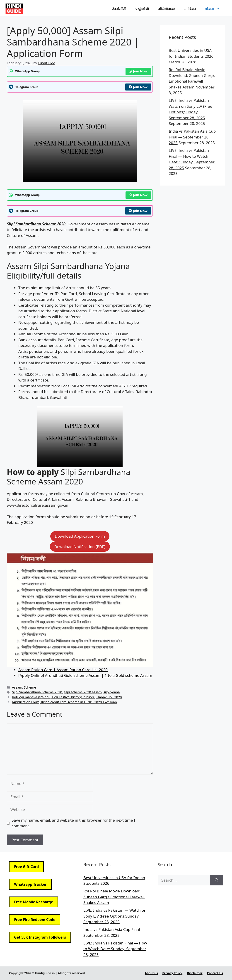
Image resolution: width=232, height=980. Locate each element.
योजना (215, 9)
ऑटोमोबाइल (167, 9)
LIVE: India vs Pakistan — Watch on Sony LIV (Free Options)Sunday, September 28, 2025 (115, 916)
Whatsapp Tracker (30, 884)
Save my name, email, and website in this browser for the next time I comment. (74, 823)
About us (151, 973)
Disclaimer (195, 973)
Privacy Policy (173, 973)
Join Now (138, 71)
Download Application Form (80, 536)
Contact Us (215, 973)
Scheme (30, 687)
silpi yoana (112, 692)
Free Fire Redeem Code (35, 920)
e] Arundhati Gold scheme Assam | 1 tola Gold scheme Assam (96, 675)
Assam (17, 687)
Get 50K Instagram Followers (40, 937)
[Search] (216, 880)
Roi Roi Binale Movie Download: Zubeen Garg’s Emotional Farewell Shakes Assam (114, 897)
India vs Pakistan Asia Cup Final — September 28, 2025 (192, 137)
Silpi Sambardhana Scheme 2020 (37, 692)
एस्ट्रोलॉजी (142, 9)
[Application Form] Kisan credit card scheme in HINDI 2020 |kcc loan (64, 702)
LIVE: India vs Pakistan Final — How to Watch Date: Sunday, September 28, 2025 (115, 949)
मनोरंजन (190, 9)
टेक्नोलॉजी (119, 9)
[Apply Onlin (29, 675)
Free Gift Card (26, 867)
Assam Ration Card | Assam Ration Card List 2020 (63, 670)
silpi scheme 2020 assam (83, 692)
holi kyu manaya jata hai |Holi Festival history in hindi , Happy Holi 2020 (67, 697)
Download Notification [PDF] (80, 547)
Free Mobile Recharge (34, 902)
